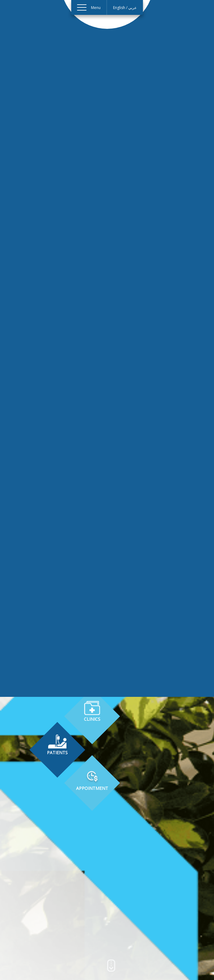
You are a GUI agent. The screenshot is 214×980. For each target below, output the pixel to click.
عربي (133, 8)
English (119, 8)
